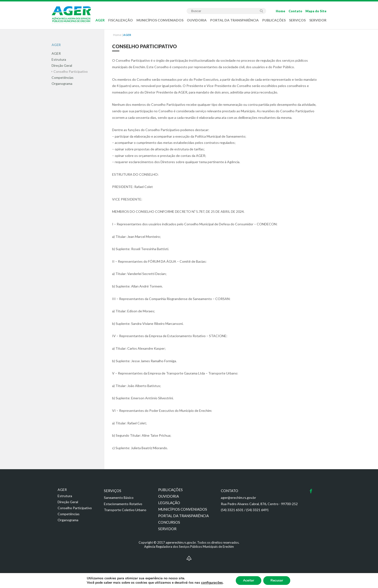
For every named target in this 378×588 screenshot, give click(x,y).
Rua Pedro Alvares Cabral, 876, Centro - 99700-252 (259, 504)
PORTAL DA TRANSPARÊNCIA (234, 20)
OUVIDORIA (197, 20)
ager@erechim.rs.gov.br (238, 498)
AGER (100, 20)
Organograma (68, 520)
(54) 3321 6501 (232, 510)
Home (280, 11)
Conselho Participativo (75, 508)
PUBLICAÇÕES (274, 20)
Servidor (167, 529)
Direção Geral (68, 502)
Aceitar (249, 580)
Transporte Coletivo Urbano (125, 510)
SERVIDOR (318, 20)
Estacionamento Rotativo (123, 504)
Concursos (169, 522)
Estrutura (65, 496)
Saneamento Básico (119, 498)
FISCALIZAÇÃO (121, 20)
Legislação (169, 503)
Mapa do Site (316, 11)
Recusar (277, 580)
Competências (69, 514)
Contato (295, 11)
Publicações (170, 490)
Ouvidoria (169, 496)
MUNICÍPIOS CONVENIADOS (160, 20)
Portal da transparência (183, 516)
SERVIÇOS (297, 20)
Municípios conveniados (183, 509)
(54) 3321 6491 (257, 510)
